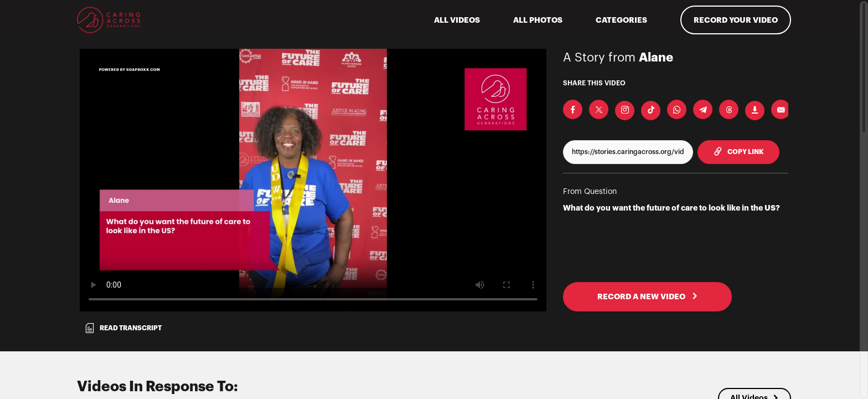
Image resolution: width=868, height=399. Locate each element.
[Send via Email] (781, 109)
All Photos (538, 20)
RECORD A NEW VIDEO (648, 296)
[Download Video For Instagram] (625, 111)
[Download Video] (755, 111)
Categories (621, 20)
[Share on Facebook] (573, 109)
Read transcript (123, 328)
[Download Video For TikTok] (651, 111)
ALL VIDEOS (457, 20)
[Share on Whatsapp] (677, 109)
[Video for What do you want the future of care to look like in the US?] (313, 180)
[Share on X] (599, 109)
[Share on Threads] (729, 109)
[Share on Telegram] (703, 109)
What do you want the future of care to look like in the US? (671, 208)
